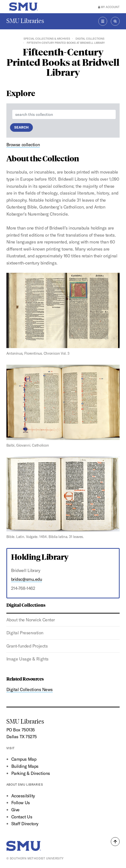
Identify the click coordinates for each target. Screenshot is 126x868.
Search (21, 127)
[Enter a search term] (64, 114)
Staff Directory (25, 824)
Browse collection (23, 145)
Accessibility (23, 796)
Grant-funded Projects (27, 646)
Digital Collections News (30, 689)
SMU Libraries (25, 21)
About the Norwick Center (31, 620)
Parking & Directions (31, 773)
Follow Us (21, 803)
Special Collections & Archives (47, 39)
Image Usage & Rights (27, 659)
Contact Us (22, 817)
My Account (109, 7)
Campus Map (24, 759)
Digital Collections (90, 39)
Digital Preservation (25, 633)
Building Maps (25, 766)
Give (15, 810)
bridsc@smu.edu (27, 579)
